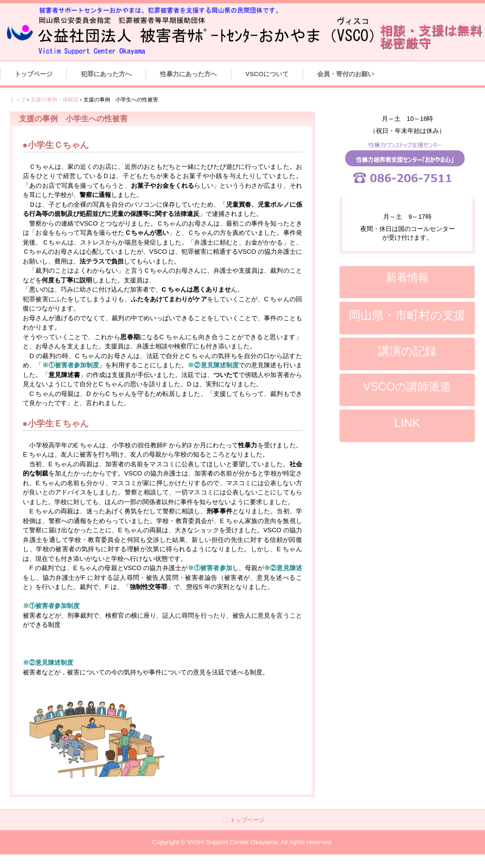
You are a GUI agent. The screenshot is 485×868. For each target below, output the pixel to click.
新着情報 (407, 277)
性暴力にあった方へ (188, 74)
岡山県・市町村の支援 (407, 315)
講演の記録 (407, 351)
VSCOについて (267, 74)
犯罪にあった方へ (106, 74)
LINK (407, 423)
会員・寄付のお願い (346, 74)
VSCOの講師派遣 (407, 387)
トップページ (33, 74)
